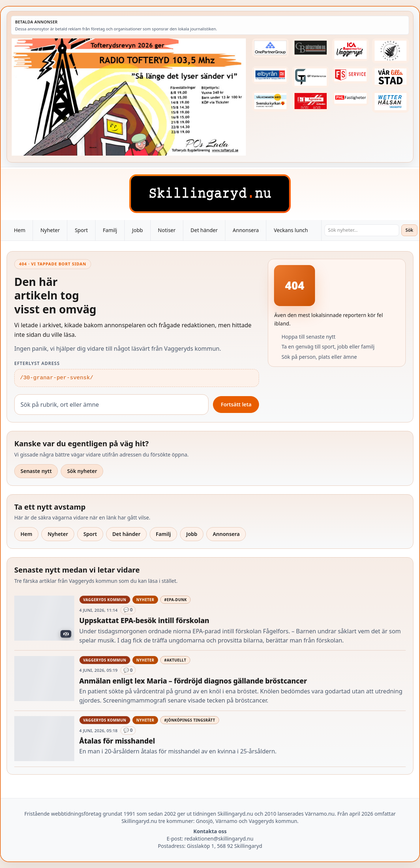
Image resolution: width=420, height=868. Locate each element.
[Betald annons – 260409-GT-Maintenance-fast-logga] (310, 77)
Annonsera (246, 230)
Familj (110, 230)
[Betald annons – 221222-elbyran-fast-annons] (271, 75)
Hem (20, 230)
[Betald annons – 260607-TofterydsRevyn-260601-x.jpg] (129, 97)
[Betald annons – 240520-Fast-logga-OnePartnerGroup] (271, 48)
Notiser (167, 230)
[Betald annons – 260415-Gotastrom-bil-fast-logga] (310, 48)
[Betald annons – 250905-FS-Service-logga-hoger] (351, 75)
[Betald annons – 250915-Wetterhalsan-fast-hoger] (391, 102)
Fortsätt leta (236, 404)
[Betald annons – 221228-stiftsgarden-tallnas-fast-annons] (391, 51)
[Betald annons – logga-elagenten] (310, 101)
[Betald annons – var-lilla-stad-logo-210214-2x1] (391, 77)
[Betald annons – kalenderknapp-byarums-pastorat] (271, 101)
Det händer (204, 230)
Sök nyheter (82, 471)
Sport (81, 230)
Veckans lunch (291, 230)
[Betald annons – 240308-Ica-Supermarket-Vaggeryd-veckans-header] (351, 50)
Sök (409, 230)
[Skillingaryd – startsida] (210, 194)
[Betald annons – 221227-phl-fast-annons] (351, 98)
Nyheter (50, 230)
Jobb (138, 230)
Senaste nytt (36, 471)
